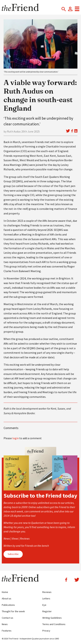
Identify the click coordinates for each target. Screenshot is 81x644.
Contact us (8, 618)
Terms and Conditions (54, 624)
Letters (46, 598)
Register (47, 611)
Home (5, 592)
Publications (8, 605)
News (5, 624)
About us (7, 598)
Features (7, 631)
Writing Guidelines (52, 618)
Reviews (47, 592)
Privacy (46, 631)
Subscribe (13, 554)
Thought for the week (13, 611)
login (16, 438)
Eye (44, 605)
